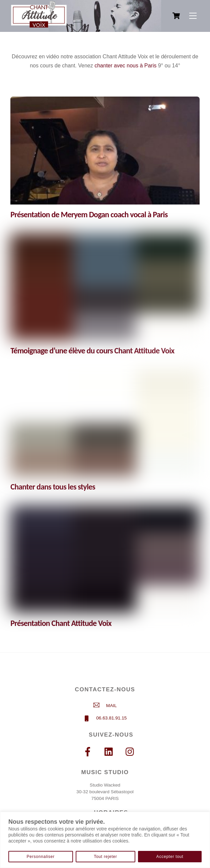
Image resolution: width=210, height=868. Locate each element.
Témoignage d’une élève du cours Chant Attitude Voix (92, 351)
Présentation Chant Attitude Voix (61, 623)
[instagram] (131, 752)
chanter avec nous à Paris (125, 66)
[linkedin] (110, 752)
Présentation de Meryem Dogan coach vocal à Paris (89, 214)
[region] (105, 840)
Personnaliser (41, 857)
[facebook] (89, 752)
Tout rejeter (105, 857)
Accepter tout (170, 857)
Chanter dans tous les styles (53, 487)
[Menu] (193, 16)
